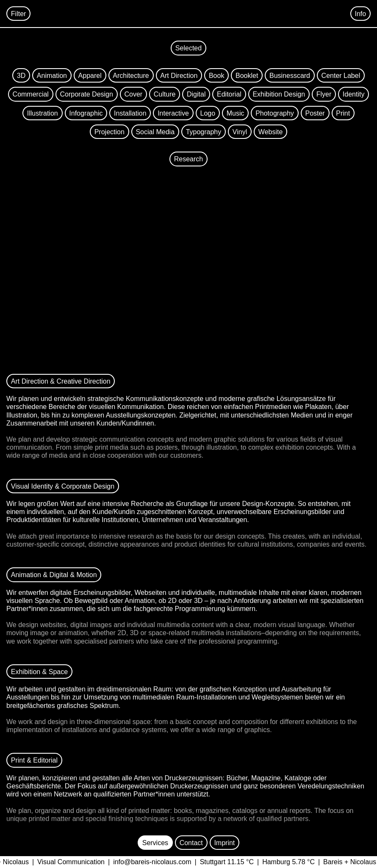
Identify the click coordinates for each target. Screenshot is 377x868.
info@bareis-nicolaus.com (155, 862)
